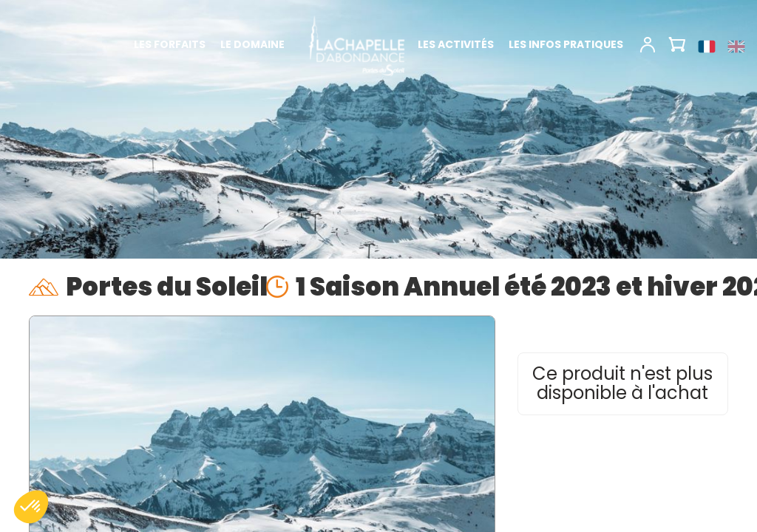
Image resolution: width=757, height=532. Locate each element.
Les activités (456, 44)
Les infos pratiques (566, 44)
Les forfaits (170, 44)
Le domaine (252, 44)
